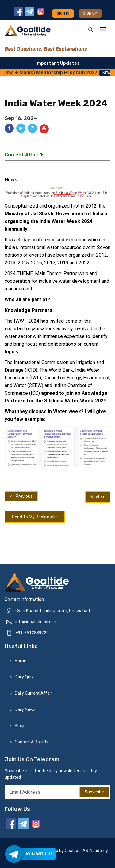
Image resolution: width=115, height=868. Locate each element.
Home (21, 661)
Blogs (20, 726)
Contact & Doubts (32, 742)
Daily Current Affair (33, 693)
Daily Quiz (24, 677)
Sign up (90, 13)
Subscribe (94, 792)
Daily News (25, 709)
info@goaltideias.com (36, 622)
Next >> (98, 497)
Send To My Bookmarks (35, 517)
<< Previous (21, 496)
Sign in (63, 13)
